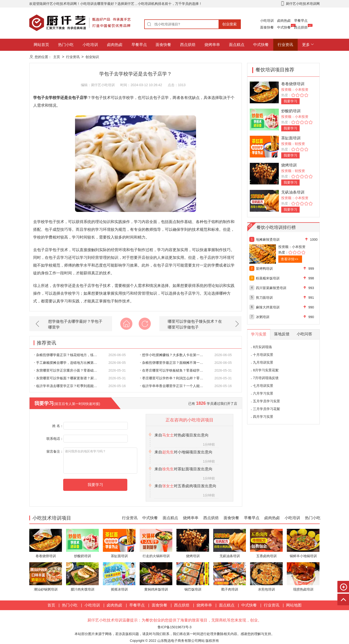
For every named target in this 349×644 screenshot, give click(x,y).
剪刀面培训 (264, 298)
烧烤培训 (289, 165)
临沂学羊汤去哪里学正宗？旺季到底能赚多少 (68, 386)
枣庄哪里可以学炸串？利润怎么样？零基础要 (174, 378)
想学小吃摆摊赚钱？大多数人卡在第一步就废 (174, 355)
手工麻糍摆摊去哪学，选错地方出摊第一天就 (68, 363)
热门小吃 (66, 45)
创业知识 (92, 57)
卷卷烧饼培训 (293, 84)
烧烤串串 (212, 45)
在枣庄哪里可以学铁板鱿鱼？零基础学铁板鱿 (174, 370)
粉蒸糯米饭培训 (268, 278)
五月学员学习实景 (266, 401)
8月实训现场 (262, 347)
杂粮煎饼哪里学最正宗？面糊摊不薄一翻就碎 (174, 363)
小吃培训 (267, 21)
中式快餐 (284, 27)
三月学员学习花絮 (266, 409)
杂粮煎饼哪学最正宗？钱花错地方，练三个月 (68, 355)
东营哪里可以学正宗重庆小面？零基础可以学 (68, 370)
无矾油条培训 (293, 192)
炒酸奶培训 (291, 111)
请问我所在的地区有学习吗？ (100, 461)
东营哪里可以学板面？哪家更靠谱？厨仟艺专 (68, 378)
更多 (306, 45)
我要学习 (290, 101)
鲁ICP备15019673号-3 (174, 627)
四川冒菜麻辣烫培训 (271, 288)
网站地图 (294, 605)
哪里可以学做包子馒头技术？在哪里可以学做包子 (195, 324)
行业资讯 (285, 45)
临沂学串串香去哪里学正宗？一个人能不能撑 (174, 386)
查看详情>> (289, 259)
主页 (57, 57)
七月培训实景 (263, 386)
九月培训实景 (263, 362)
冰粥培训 (263, 317)
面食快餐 (267, 27)
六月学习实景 (263, 393)
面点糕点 (237, 45)
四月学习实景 (263, 417)
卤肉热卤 (284, 21)
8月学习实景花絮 (266, 370)
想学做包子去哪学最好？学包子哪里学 (75, 324)
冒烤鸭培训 (264, 269)
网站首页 (41, 45)
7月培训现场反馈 (266, 378)
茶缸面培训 (291, 138)
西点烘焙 (301, 27)
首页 (51, 605)
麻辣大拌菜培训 (268, 307)
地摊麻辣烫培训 (268, 240)
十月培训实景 (263, 355)
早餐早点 (301, 21)
